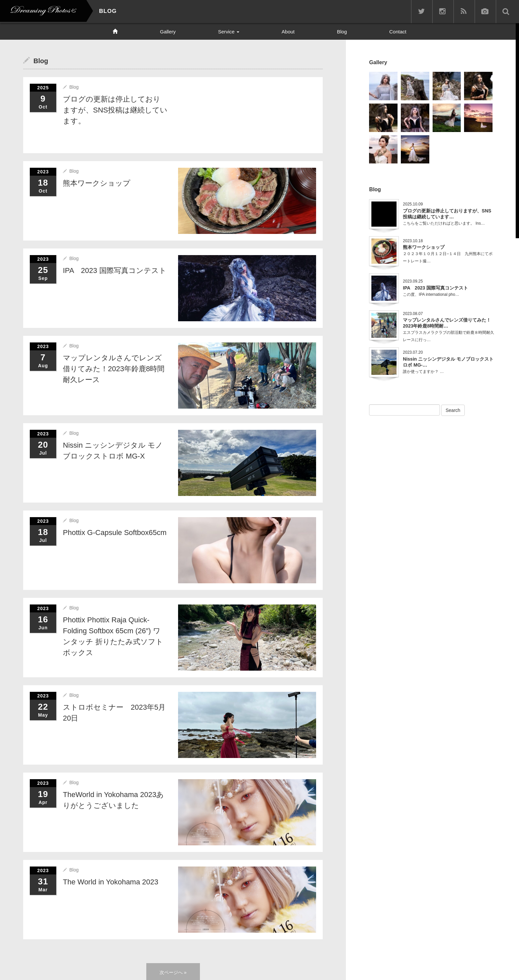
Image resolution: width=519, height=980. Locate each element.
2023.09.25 (413, 281)
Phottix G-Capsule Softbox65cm (115, 532)
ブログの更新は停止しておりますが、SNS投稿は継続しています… (447, 213)
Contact (398, 32)
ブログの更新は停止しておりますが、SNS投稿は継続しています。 (115, 110)
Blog (342, 32)
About (288, 32)
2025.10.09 (413, 204)
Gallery (168, 32)
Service (229, 32)
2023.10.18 (413, 240)
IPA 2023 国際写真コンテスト (115, 270)
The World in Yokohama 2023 (111, 881)
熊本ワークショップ (97, 183)
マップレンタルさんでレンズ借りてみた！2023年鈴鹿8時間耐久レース (114, 368)
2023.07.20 (413, 352)
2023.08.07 (413, 313)
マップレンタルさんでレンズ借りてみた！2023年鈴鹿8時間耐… (447, 323)
